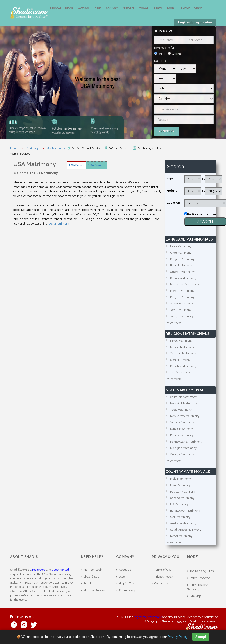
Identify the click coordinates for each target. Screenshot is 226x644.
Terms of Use (163, 574)
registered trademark (148, 621)
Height (172, 191)
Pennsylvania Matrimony (186, 444)
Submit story (127, 594)
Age (170, 179)
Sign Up (89, 587)
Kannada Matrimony (183, 279)
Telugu (184, 8)
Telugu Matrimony (182, 317)
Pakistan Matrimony (183, 495)
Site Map (195, 600)
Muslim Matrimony (182, 348)
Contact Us (161, 587)
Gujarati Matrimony (183, 272)
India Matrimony (181, 482)
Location (173, 203)
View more (174, 324)
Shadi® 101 (91, 581)
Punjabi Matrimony (182, 298)
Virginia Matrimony (183, 425)
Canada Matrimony (182, 501)
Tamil (171, 8)
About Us (125, 574)
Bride (162, 54)
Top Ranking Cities (202, 575)
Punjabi (144, 8)
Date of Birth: (163, 61)
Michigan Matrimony (184, 451)
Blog (122, 581)
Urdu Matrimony (181, 253)
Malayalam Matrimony (185, 285)
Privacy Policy (163, 581)
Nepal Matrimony (182, 540)
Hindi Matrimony (181, 246)
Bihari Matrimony (181, 266)
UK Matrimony (180, 508)
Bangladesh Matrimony (185, 514)
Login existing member (195, 22)
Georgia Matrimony (183, 457)
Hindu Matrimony (182, 342)
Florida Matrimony (182, 438)
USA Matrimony (59, 224)
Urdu (198, 8)
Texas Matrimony (181, 412)
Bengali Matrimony (183, 259)
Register (167, 131)
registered (39, 574)
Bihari (69, 8)
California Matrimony (184, 399)
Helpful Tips (127, 587)
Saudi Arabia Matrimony (186, 533)
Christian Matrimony (183, 355)
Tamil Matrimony (181, 311)
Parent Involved (200, 582)
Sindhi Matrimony (182, 304)
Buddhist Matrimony (183, 368)
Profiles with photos (202, 214)
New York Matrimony (184, 405)
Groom (176, 54)
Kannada (112, 8)
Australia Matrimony (183, 527)
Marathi (128, 8)
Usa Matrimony (56, 148)
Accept (201, 637)
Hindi (98, 8)
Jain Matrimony (180, 374)
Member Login (93, 574)
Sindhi (158, 8)
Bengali (55, 8)
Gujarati (84, 8)
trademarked (60, 574)
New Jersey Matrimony (185, 418)
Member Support (95, 594)
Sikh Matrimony (180, 361)
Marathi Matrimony (182, 291)
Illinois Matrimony (182, 431)
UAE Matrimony (181, 520)
